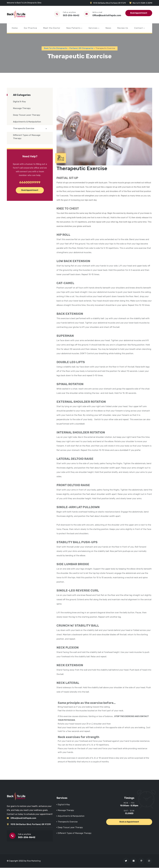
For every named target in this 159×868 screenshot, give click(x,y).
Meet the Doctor (52, 28)
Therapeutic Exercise (24, 129)
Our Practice (30, 28)
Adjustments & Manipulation (27, 122)
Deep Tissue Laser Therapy (27, 115)
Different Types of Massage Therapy (27, 137)
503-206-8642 (71, 15)
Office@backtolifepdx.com (107, 15)
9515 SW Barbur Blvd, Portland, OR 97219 (31, 825)
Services (93, 28)
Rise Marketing (34, 861)
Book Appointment (139, 13)
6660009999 (30, 183)
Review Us (123, 28)
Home (15, 28)
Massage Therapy (22, 109)
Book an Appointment (129, 822)
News (108, 28)
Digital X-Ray (19, 102)
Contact (139, 28)
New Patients (73, 28)
